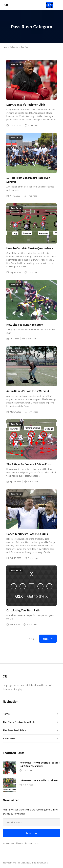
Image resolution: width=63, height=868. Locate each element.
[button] (58, 5)
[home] (5, 5)
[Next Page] (48, 639)
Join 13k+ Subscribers (50, 5)
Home (5, 47)
